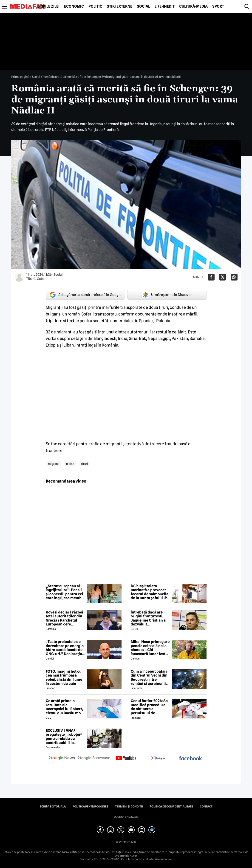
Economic (74, 6)
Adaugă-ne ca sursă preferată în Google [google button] (85, 295)
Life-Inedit (165, 6)
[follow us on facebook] (190, 759)
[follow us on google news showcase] (94, 758)
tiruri (85, 464)
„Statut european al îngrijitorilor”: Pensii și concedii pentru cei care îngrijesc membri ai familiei (65, 592)
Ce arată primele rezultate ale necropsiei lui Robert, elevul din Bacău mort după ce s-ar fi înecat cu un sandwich (65, 707)
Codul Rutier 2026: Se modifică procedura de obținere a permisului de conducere (149, 707)
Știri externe (120, 6)
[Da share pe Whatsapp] (234, 277)
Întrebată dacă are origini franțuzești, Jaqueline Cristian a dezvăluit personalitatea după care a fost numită (148, 618)
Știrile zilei (48, 6)
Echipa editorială (53, 807)
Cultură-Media (193, 6)
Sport (218, 6)
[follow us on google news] (62, 758)
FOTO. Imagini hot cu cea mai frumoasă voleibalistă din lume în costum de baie (64, 677)
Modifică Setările (126, 817)
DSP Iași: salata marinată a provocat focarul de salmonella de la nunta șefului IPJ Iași (150, 592)
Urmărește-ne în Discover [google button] (167, 295)
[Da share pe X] (223, 277)
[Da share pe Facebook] (211, 277)
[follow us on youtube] (126, 758)
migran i (54, 464)
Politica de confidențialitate (171, 807)
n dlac (70, 464)
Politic (95, 6)
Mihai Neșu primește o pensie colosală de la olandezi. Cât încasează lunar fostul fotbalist (150, 648)
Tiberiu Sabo (35, 279)
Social (143, 6)
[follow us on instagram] (158, 758)
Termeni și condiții (129, 807)
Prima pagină (20, 77)
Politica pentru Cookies (90, 807)
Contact (206, 807)
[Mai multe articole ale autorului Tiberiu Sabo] (19, 277)
